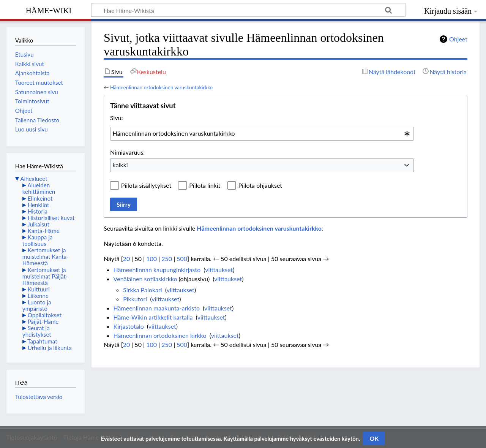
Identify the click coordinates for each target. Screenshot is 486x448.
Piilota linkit (205, 185)
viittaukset (219, 270)
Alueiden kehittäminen (39, 188)
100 (151, 259)
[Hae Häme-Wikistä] (248, 10)
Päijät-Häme (43, 321)
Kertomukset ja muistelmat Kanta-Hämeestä (46, 256)
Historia (38, 211)
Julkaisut (38, 224)
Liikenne (38, 296)
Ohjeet (458, 39)
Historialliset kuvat (51, 218)
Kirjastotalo (129, 326)
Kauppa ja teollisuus (38, 240)
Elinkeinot (40, 198)
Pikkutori (135, 299)
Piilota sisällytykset (146, 185)
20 (127, 259)
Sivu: (117, 118)
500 (182, 259)
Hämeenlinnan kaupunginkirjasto (157, 270)
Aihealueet (34, 179)
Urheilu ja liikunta (50, 348)
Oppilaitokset (45, 315)
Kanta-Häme (44, 231)
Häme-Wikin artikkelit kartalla (153, 317)
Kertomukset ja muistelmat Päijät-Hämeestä (45, 276)
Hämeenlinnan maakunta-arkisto (157, 308)
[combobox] (262, 134)
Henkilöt (39, 205)
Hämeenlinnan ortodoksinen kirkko (160, 335)
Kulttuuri (39, 289)
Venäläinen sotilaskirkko (145, 279)
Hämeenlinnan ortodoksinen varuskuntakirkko (161, 87)
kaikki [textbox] (120, 165)
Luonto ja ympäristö (37, 305)
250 (167, 259)
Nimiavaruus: (127, 152)
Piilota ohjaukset (260, 185)
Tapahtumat (42, 341)
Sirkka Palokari (142, 290)
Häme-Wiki (49, 9)
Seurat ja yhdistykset (37, 331)
